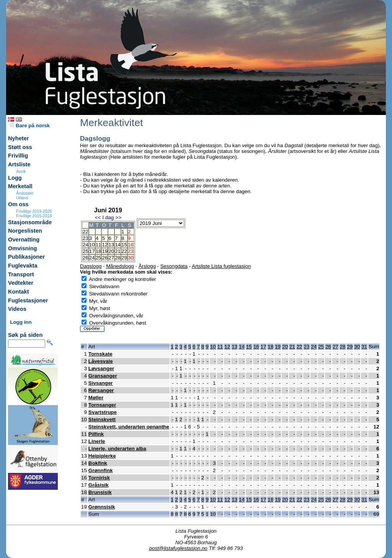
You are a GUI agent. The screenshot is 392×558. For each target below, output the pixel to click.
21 (118, 251)
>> (119, 217)
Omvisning (23, 248)
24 (92, 258)
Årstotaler (25, 193)
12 (105, 245)
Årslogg (147, 266)
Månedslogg (120, 266)
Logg (15, 178)
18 (99, 251)
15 (124, 245)
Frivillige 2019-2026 (34, 211)
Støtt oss (20, 147)
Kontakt (19, 292)
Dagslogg (91, 266)
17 (92, 251)
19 (105, 251)
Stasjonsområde (30, 222)
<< (98, 217)
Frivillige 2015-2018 (34, 216)
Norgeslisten (25, 231)
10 (92, 245)
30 (357, 347)
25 (99, 258)
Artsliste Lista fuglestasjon (221, 266)
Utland (22, 198)
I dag (108, 217)
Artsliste (19, 164)
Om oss (18, 204)
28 (118, 258)
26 (105, 258)
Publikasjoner (26, 257)
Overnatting (24, 240)
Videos (17, 309)
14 (118, 245)
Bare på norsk (30, 126)
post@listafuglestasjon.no (178, 548)
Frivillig (18, 156)
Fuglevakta (23, 266)
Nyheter (19, 138)
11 (99, 245)
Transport (21, 274)
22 (124, 251)
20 (111, 251)
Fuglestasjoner (28, 300)
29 (124, 258)
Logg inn (21, 322)
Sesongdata (174, 266)
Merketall (20, 186)
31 (364, 347)
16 (256, 347)
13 (111, 245)
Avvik (21, 171)
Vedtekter (21, 283)
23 (306, 347)
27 (111, 258)
